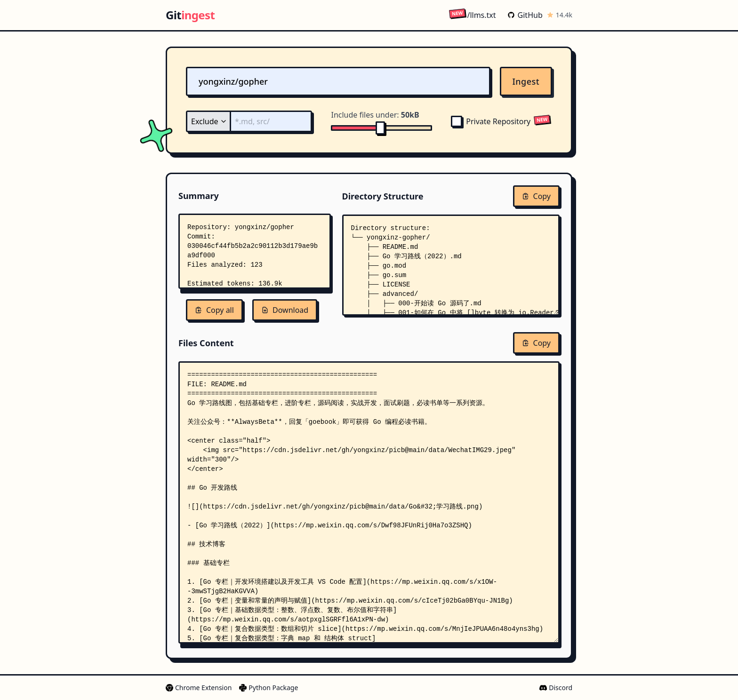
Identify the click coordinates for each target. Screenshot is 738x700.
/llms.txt (472, 15)
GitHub (525, 15)
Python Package (269, 688)
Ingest (526, 81)
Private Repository (491, 121)
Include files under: (375, 115)
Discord (556, 688)
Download (285, 310)
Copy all (214, 310)
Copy (536, 196)
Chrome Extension (199, 688)
